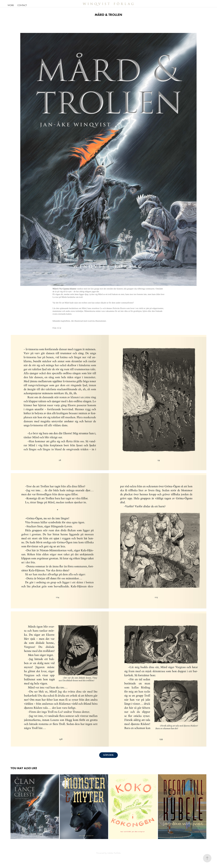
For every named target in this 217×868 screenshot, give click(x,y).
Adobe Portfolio (114, 853)
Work (11, 5)
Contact (22, 5)
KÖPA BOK (108, 755)
